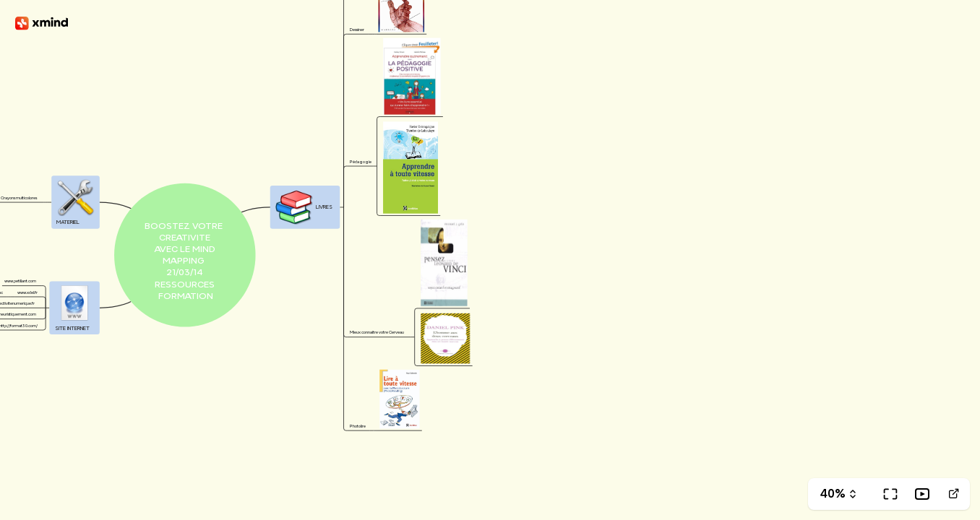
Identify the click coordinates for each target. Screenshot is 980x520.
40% (833, 494)
